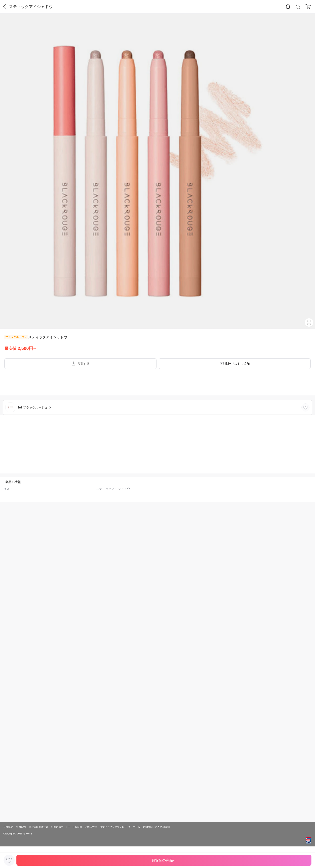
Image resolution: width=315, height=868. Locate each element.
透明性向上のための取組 (156, 827)
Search (298, 7)
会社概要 (8, 827)
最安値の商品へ (164, 860)
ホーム (136, 827)
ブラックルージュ (16, 337)
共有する (83, 364)
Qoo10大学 (91, 827)
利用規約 (21, 827)
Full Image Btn (309, 323)
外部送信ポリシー (61, 827)
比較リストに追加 (237, 364)
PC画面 (78, 827)
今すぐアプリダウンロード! (115, 827)
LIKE (305, 407)
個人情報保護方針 (38, 827)
